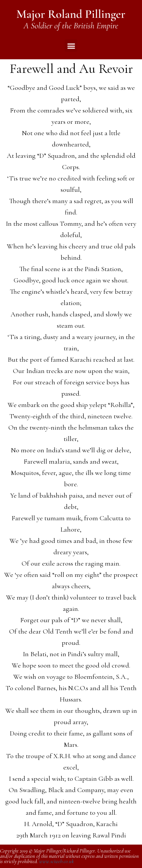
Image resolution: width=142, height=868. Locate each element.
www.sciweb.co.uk (56, 861)
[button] (71, 45)
